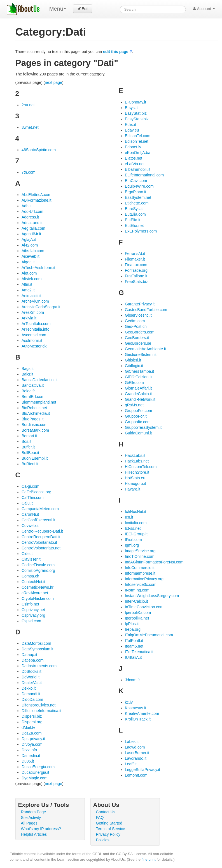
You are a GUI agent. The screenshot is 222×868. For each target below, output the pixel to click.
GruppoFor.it (136, 416)
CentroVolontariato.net (41, 548)
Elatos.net (134, 158)
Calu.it (27, 503)
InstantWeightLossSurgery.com (152, 596)
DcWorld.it (31, 677)
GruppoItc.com (138, 422)
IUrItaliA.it (133, 657)
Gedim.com (135, 321)
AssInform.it (32, 340)
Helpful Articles (34, 834)
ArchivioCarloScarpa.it (41, 307)
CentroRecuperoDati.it (41, 537)
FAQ (100, 818)
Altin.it (27, 284)
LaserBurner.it (137, 753)
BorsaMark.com (35, 430)
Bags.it (28, 369)
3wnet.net (30, 127)
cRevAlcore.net (35, 593)
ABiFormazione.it (37, 200)
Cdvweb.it (30, 526)
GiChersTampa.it (139, 371)
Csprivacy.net (33, 610)
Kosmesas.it (135, 708)
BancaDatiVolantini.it (39, 380)
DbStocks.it (31, 671)
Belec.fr (28, 391)
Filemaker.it (135, 259)
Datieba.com (33, 660)
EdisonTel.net (137, 141)
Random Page (34, 812)
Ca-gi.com (31, 486)
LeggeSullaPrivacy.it (142, 770)
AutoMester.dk (34, 346)
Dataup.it (29, 655)
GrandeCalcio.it (138, 394)
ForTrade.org (136, 270)
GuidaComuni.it (138, 433)
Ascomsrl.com (34, 335)
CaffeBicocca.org (36, 492)
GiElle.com (134, 383)
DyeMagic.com (35, 778)
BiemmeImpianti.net (39, 402)
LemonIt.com (136, 775)
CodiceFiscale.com (38, 565)
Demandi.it (31, 694)
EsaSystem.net (138, 197)
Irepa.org (133, 629)
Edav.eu (132, 130)
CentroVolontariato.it (39, 542)
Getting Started (109, 823)
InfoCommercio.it (140, 568)
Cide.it (27, 554)
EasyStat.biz (136, 113)
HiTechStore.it (137, 472)
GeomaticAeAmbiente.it (145, 349)
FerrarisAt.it (135, 254)
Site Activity (31, 818)
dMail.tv (28, 727)
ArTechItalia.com (36, 324)
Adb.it (27, 206)
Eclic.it (130, 125)
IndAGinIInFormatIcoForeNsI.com (154, 562)
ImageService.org (140, 551)
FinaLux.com (136, 265)
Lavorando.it (136, 758)
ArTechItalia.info (36, 329)
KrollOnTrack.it (138, 719)
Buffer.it (28, 447)
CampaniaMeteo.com (40, 509)
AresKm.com (33, 312)
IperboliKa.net (137, 618)
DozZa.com (32, 733)
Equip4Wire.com (139, 186)
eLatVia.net (135, 164)
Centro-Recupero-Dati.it (42, 531)
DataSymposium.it (38, 649)
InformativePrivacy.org (144, 579)
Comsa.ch (30, 576)
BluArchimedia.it (36, 413)
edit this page (116, 52)
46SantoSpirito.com (39, 150)
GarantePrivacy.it (140, 304)
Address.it (30, 217)
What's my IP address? (41, 829)
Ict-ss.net (133, 528)
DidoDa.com (32, 699)
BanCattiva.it (33, 385)
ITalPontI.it (134, 641)
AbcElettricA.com (37, 195)
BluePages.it (33, 419)
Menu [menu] (58, 9)
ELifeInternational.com (144, 175)
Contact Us (106, 812)
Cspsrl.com (31, 621)
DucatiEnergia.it (35, 772)
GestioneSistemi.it (141, 354)
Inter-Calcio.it (136, 601)
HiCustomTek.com (141, 467)
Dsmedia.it (31, 756)
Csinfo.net (30, 604)
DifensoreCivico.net (38, 705)
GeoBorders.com (140, 332)
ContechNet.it (33, 582)
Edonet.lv (133, 147)
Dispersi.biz (32, 716)
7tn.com (29, 172)
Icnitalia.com (136, 523)
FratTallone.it (136, 276)
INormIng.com (137, 590)
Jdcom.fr (132, 680)
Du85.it (28, 761)
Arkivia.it (29, 318)
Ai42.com (30, 245)
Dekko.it (29, 688)
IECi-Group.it (136, 534)
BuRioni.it (30, 464)
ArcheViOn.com (35, 301)
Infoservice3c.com (141, 584)
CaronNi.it (30, 514)
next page (53, 82)
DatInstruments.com (39, 666)
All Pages (29, 823)
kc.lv (129, 702)
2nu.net (28, 105)
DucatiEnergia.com (38, 767)
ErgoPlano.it (135, 192)
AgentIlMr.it (31, 234)
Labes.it (132, 742)
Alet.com (29, 273)
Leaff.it (131, 764)
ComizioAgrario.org (38, 570)
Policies (103, 840)
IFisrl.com (133, 540)
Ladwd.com (135, 747)
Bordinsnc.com (35, 425)
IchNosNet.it (135, 512)
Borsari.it (29, 436)
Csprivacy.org (33, 615)
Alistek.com (32, 279)
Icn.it (129, 517)
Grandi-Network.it (140, 399)
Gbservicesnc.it (138, 315)
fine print (149, 859)
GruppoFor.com (138, 411)
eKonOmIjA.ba (138, 153)
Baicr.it (27, 374)
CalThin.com (33, 498)
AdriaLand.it (32, 223)
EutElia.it (133, 220)
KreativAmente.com (142, 713)
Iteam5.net (134, 646)
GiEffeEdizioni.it (139, 377)
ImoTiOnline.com (140, 556)
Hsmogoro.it (135, 483)
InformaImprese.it (140, 573)
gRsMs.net (134, 405)
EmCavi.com (136, 181)
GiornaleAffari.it (138, 388)
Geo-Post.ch (136, 326)
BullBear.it (30, 453)
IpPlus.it (132, 624)
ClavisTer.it (31, 559)
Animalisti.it (31, 296)
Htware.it (133, 489)
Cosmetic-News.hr (38, 587)
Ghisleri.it (133, 360)
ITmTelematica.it (139, 652)
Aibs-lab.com (33, 251)
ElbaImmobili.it (138, 169)
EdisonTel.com (138, 136)
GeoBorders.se (138, 343)
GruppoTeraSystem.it (143, 427)
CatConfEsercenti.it (38, 520)
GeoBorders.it (137, 338)
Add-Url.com (32, 211)
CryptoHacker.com (38, 598)
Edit (83, 9)
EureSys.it (134, 209)
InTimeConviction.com (144, 607)
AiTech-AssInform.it (38, 268)
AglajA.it (29, 240)
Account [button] (204, 9)
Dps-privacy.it (33, 739)
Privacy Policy (108, 834)
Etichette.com (137, 203)
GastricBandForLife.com (146, 310)
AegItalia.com (33, 228)
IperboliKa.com (138, 613)
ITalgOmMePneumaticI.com (149, 635)
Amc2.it (28, 290)
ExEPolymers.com (141, 231)
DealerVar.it (32, 683)
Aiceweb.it (31, 256)
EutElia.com (135, 214)
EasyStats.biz (137, 119)
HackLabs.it (135, 455)
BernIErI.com (33, 397)
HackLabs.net (137, 461)
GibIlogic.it (134, 366)
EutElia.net (134, 225)
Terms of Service (111, 829)
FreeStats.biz (136, 282)
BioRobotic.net (34, 408)
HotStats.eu (135, 478)
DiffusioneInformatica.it (41, 711)
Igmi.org (132, 545)
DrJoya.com (32, 744)
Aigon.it (28, 262)
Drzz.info (29, 750)
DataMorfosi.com (36, 643)
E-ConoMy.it (135, 102)
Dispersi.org (32, 722)
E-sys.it (131, 108)
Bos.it (26, 441)
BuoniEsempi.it (35, 458)
